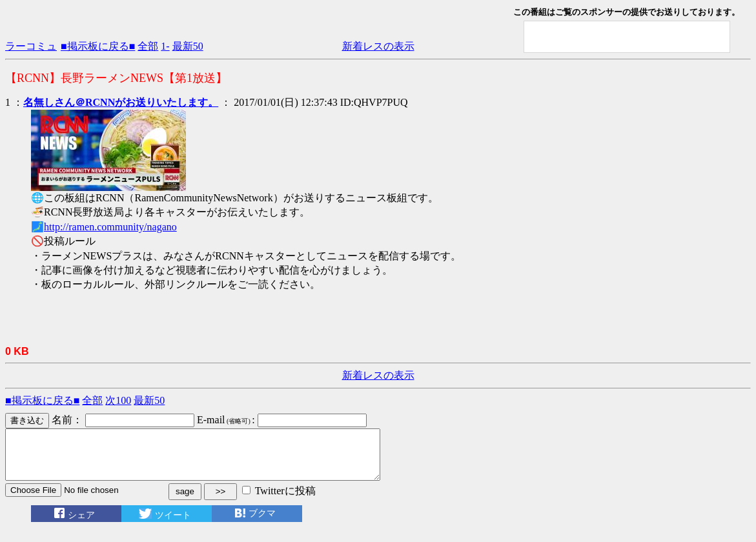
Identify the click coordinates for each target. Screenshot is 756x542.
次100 (118, 400)
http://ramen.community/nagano (110, 227)
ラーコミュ (31, 46)
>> (221, 501)
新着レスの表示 (378, 46)
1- (165, 46)
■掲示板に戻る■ (98, 46)
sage (185, 501)
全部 (148, 46)
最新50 (188, 46)
